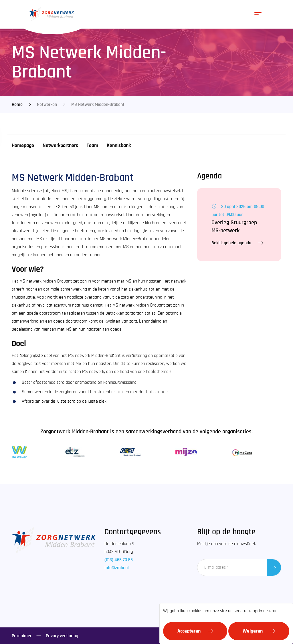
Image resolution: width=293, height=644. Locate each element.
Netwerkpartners (60, 146)
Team (92, 146)
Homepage (23, 146)
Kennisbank (119, 146)
